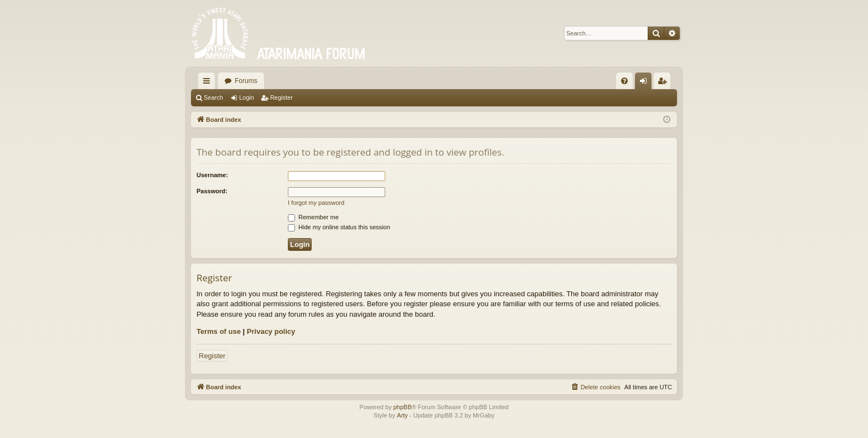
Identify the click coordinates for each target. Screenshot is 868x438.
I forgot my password (316, 203)
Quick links (209, 83)
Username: (212, 175)
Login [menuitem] (646, 83)
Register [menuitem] (665, 83)
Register (281, 97)
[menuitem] (624, 81)
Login (247, 97)
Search (213, 97)
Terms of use (219, 331)
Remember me (313, 217)
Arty (402, 415)
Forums (246, 81)
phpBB (402, 407)
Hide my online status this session (339, 227)
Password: (212, 191)
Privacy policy (271, 331)
